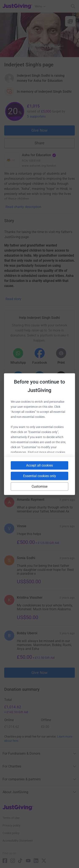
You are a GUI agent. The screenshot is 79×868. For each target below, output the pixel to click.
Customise (40, 486)
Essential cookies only (40, 476)
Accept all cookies (39, 465)
